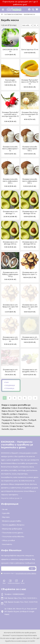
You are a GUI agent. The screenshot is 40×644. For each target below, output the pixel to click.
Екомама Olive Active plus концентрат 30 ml (30, 114)
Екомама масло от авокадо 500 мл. (30, 243)
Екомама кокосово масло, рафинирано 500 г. (30, 181)
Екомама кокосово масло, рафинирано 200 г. (10, 181)
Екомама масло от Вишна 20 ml (10, 371)
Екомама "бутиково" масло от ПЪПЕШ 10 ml (30, 82)
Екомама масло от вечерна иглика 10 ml (30, 338)
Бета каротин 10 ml (30, 50)
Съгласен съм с (19, 573)
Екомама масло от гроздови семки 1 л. (30, 371)
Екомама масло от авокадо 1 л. (10, 213)
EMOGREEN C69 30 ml (10, 51)
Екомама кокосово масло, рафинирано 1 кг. (10, 149)
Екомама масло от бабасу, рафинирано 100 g (10, 274)
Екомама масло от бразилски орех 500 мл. (10, 339)
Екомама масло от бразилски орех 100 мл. (10, 307)
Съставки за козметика (13, 14)
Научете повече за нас (10, 498)
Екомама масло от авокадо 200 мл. (10, 243)
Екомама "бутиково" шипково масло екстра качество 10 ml (10, 115)
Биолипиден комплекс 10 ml (10, 81)
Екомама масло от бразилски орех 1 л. (30, 273)
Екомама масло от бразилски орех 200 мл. (30, 307)
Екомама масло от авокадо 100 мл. (30, 213)
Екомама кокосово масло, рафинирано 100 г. (30, 149)
